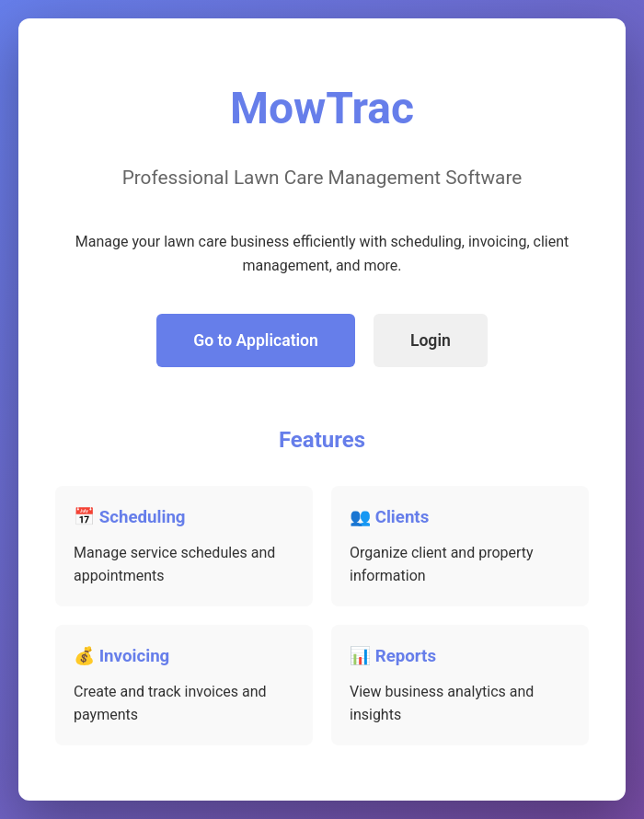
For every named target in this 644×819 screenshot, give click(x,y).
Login (431, 340)
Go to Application (256, 340)
